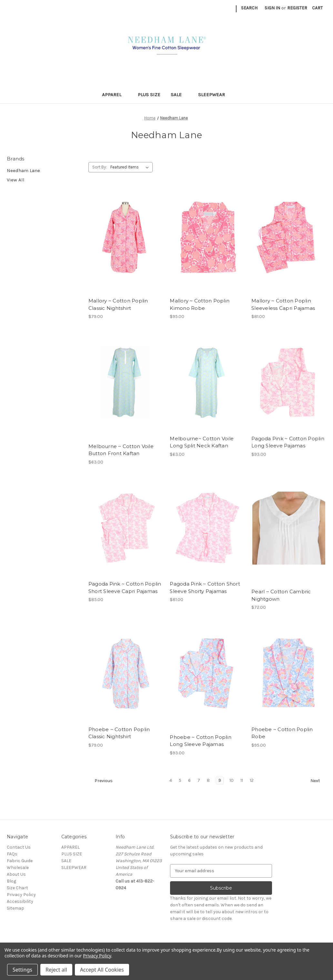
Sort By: (100, 167)
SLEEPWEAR (215, 95)
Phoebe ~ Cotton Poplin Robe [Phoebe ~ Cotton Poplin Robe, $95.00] (282, 733)
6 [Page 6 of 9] (189, 780)
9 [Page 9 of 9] (220, 780)
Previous (101, 781)
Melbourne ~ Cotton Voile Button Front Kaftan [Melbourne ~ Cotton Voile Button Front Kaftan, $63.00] (121, 450)
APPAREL (115, 95)
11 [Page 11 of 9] (242, 780)
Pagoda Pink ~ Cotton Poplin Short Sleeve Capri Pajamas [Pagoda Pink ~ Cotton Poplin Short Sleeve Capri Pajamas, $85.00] (125, 587)
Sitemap (15, 908)
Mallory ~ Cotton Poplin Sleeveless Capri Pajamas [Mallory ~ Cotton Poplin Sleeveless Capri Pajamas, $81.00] (283, 304)
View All (16, 180)
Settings (22, 970)
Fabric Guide (20, 861)
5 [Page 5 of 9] (180, 780)
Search (249, 8)
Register (297, 8)
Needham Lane (23, 170)
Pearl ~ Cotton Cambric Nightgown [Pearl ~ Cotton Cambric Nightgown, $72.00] (281, 595)
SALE (179, 95)
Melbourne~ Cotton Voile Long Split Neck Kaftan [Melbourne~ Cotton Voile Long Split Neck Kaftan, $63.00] (202, 442)
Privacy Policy (21, 895)
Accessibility (20, 901)
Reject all (56, 970)
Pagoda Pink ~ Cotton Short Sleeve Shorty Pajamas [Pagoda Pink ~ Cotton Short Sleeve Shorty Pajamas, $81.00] (205, 587)
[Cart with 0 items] (317, 8)
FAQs (12, 854)
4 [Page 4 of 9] (171, 780)
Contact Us (19, 847)
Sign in (272, 8)
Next (318, 781)
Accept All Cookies (102, 970)
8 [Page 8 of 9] (208, 780)
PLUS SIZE (149, 95)
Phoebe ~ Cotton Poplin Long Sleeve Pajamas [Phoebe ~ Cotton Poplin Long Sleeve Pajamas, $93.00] (201, 741)
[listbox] (131, 167)
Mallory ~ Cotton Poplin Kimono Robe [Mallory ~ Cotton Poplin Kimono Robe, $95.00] (200, 304)
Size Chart (17, 888)
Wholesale (18, 868)
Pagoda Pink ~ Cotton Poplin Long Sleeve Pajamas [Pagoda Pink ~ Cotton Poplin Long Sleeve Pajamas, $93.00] (288, 442)
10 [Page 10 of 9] (232, 780)
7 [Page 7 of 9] (199, 780)
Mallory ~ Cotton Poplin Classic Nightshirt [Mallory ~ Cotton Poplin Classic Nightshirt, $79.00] (118, 304)
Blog (11, 881)
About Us (16, 874)
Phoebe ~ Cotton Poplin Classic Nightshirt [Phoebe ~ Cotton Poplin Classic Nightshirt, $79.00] (119, 733)
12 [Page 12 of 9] (252, 780)
